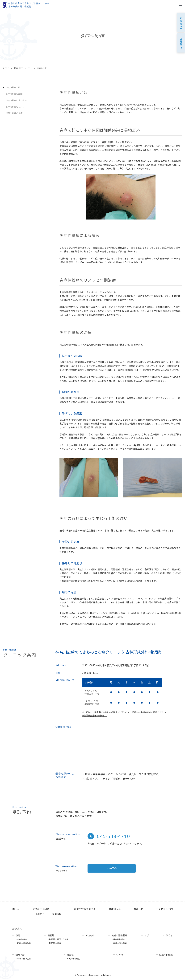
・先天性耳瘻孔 (73, 958)
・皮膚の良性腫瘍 (119, 943)
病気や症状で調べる (85, 909)
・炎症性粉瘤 (21, 939)
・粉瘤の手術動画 (23, 943)
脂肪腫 (51, 935)
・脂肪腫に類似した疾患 (58, 939)
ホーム (16, 909)
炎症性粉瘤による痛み (16, 100)
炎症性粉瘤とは (13, 87)
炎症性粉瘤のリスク (15, 107)
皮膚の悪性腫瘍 (119, 935)
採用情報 (57, 914)
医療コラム (115, 909)
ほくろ (169, 935)
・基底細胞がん (118, 939)
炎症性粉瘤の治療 (14, 113)
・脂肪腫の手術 (54, 943)
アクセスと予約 (164, 909)
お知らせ (138, 909)
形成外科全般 (166, 955)
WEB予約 (112, 868)
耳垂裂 (70, 955)
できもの (90, 935)
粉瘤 (18, 935)
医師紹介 (40, 914)
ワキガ (120, 955)
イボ (147, 935)
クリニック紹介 (41, 909)
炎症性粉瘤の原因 (14, 94)
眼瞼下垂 (20, 955)
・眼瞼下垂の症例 (23, 958)
